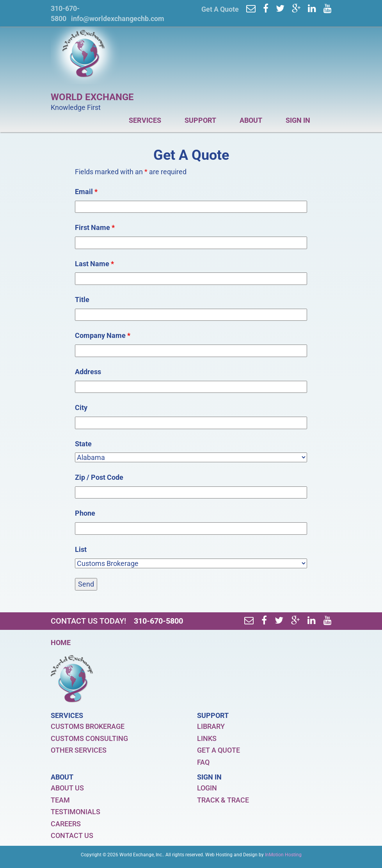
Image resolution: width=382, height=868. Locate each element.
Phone (85, 513)
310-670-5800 (158, 621)
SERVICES (150, 122)
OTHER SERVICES (79, 750)
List (81, 549)
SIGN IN (303, 122)
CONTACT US (72, 835)
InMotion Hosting (283, 855)
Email (86, 192)
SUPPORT (205, 122)
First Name (95, 227)
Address (88, 372)
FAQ (203, 762)
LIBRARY (211, 726)
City (81, 407)
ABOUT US (67, 788)
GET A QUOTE (219, 750)
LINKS (207, 738)
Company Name (103, 335)
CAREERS (66, 824)
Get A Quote (220, 9)
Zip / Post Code (99, 477)
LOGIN (207, 788)
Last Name (94, 264)
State (83, 444)
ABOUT (256, 122)
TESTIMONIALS (76, 812)
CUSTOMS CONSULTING (89, 738)
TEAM (60, 800)
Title (82, 300)
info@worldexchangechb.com (118, 19)
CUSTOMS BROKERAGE (88, 726)
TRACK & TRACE (223, 800)
